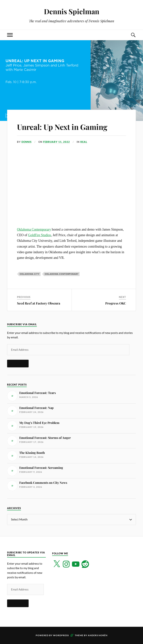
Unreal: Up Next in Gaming (67, 126)
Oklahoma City (30, 274)
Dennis (27, 142)
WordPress (61, 635)
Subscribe (18, 363)
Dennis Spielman (72, 11)
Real (84, 142)
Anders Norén (98, 635)
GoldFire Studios (39, 235)
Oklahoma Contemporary (34, 229)
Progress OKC (116, 303)
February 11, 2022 (57, 142)
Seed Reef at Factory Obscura (39, 303)
